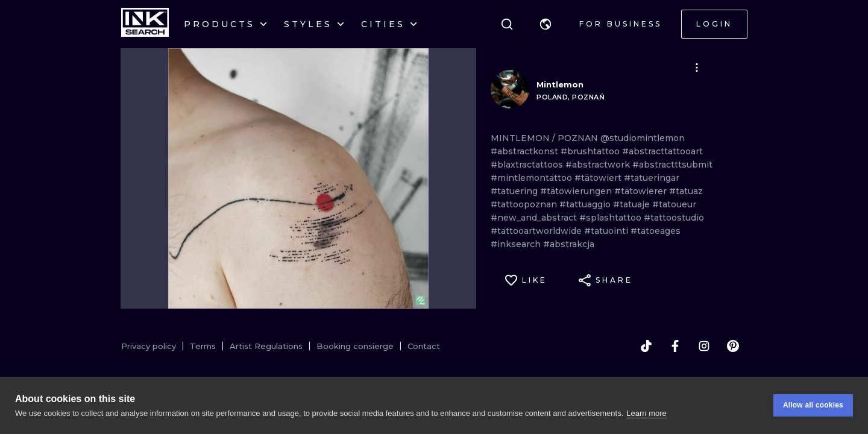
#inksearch (517, 244)
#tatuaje (633, 204)
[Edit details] (697, 68)
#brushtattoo (591, 151)
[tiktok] (646, 346)
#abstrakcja (569, 244)
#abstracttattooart (662, 151)
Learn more (646, 413)
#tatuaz (686, 191)
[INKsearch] (145, 24)
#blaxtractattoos (528, 165)
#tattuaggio (586, 204)
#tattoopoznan (525, 204)
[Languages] (546, 24)
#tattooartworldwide (537, 231)
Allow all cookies (813, 406)
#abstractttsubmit (672, 165)
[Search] (507, 24)
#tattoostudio (674, 218)
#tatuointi (607, 231)
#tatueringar (652, 178)
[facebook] (675, 346)
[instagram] (704, 346)
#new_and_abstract (535, 218)
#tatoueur (674, 204)
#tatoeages (656, 231)
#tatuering (515, 191)
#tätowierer (642, 191)
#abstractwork (599, 165)
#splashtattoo (612, 218)
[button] (546, 24)
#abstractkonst (526, 151)
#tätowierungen (577, 191)
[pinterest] (733, 346)
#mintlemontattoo (533, 178)
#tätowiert (599, 178)
